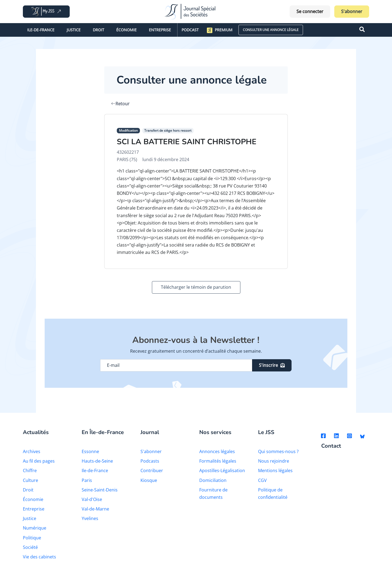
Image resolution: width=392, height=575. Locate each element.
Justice (74, 30)
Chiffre (30, 471)
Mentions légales (275, 471)
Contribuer (152, 471)
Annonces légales (217, 451)
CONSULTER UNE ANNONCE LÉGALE (271, 30)
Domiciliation (213, 480)
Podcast (190, 30)
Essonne (90, 451)
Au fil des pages (39, 461)
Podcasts (150, 461)
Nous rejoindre (274, 461)
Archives (32, 451)
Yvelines (90, 518)
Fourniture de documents (213, 493)
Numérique (35, 528)
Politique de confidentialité (273, 493)
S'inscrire (272, 365)
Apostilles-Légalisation (222, 471)
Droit (99, 30)
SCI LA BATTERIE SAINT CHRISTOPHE (187, 142)
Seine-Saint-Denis (100, 490)
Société (30, 547)
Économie (126, 30)
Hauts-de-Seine (97, 461)
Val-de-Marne (95, 509)
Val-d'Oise (92, 499)
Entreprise (160, 30)
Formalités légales (218, 461)
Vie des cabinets (39, 557)
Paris (87, 480)
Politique (32, 538)
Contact (331, 446)
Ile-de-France (41, 30)
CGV (262, 480)
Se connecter (310, 11)
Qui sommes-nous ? (278, 451)
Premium (220, 30)
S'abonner (352, 11)
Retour (120, 104)
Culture (30, 480)
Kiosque (149, 480)
